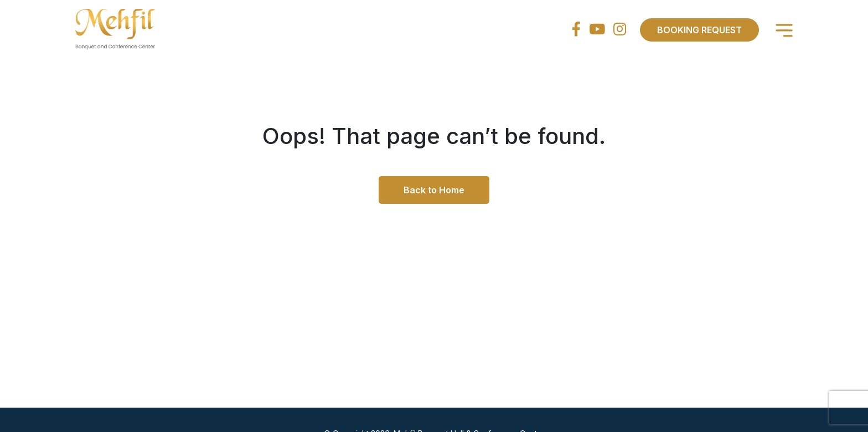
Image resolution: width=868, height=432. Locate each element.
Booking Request (699, 30)
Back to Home (434, 190)
